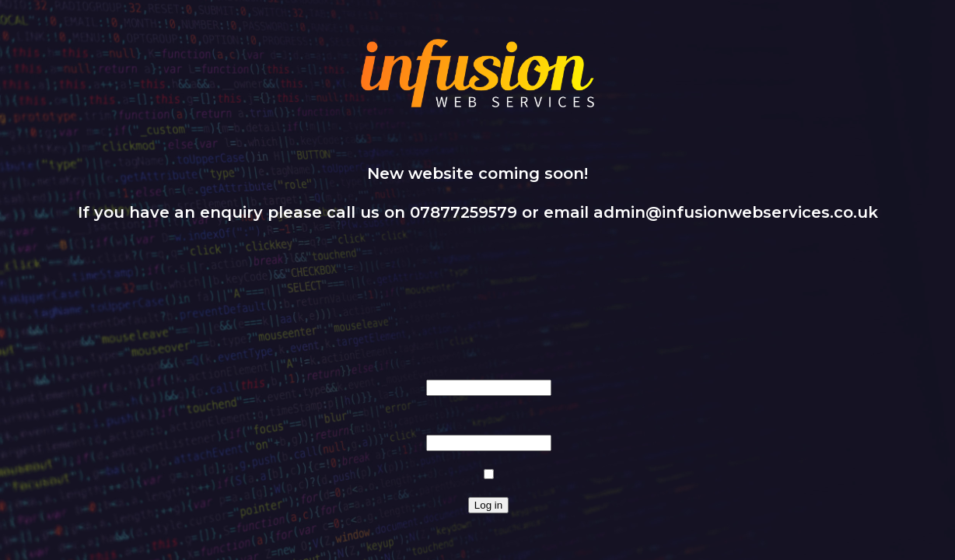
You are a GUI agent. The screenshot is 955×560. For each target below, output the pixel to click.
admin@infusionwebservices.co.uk (736, 212)
